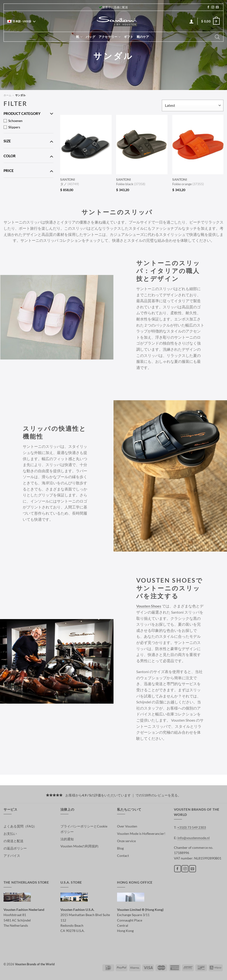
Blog (120, 848)
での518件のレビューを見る (157, 795)
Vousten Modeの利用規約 (79, 846)
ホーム (7, 95)
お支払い (10, 834)
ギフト (129, 37)
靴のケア (143, 37)
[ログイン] (191, 21)
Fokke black (131, 182)
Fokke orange (188, 182)
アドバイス (12, 856)
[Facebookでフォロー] (208, 7)
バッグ (91, 37)
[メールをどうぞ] (217, 7)
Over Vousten (127, 826)
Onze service (126, 841)
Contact (123, 856)
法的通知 (67, 839)
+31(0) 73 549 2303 (192, 827)
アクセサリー (110, 37)
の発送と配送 (14, 841)
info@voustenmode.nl (194, 838)
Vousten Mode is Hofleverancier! (141, 834)
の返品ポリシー (15, 848)
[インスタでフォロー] (213, 7)
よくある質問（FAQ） (20, 826)
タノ (70, 182)
